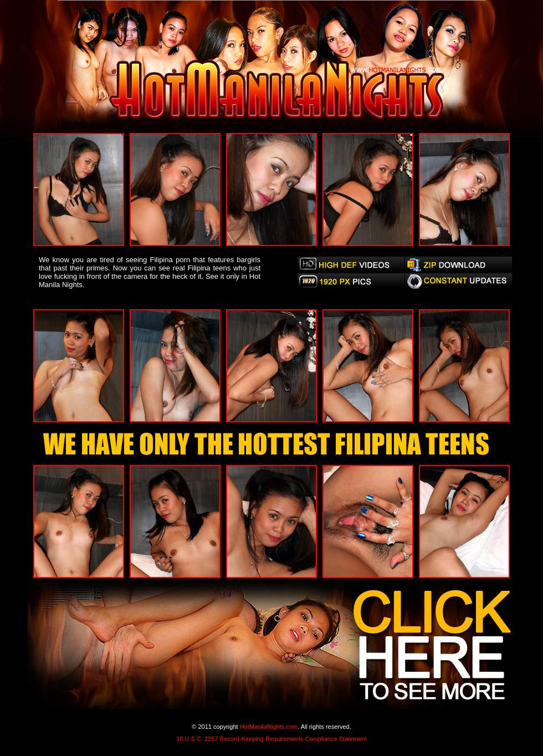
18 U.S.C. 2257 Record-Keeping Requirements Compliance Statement (271, 739)
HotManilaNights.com (269, 727)
